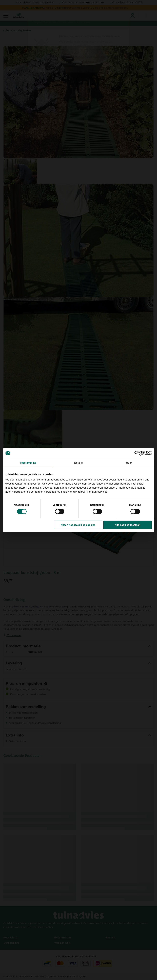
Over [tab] (129, 463)
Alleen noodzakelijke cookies (78, 525)
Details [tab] (78, 463)
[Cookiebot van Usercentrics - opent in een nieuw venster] (137, 453)
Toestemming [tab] (28, 463)
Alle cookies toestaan (127, 525)
